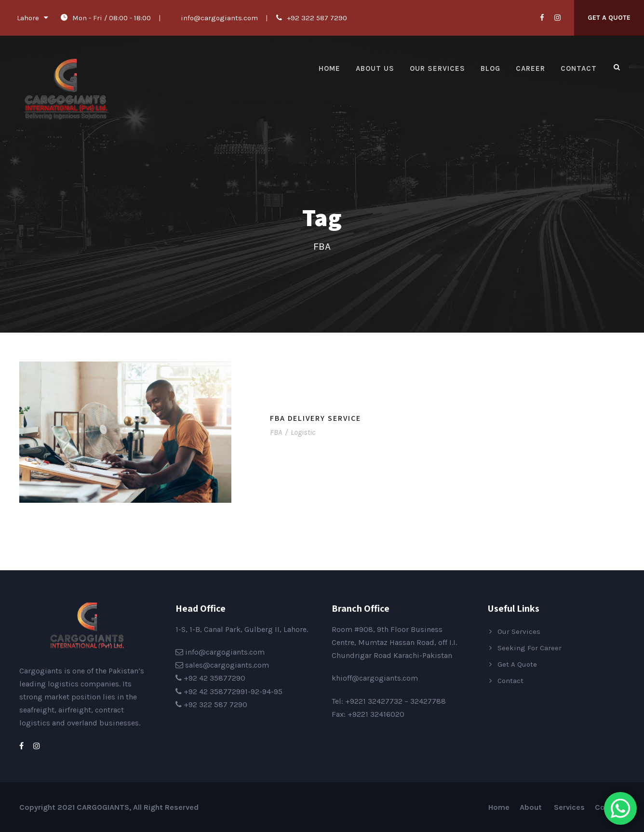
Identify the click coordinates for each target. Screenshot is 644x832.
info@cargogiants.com (219, 18)
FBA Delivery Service (315, 418)
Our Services (437, 68)
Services (569, 807)
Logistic (303, 432)
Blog (490, 68)
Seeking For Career (530, 648)
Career (530, 68)
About (532, 807)
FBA (276, 432)
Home (329, 68)
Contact (579, 68)
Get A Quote (609, 18)
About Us (375, 68)
